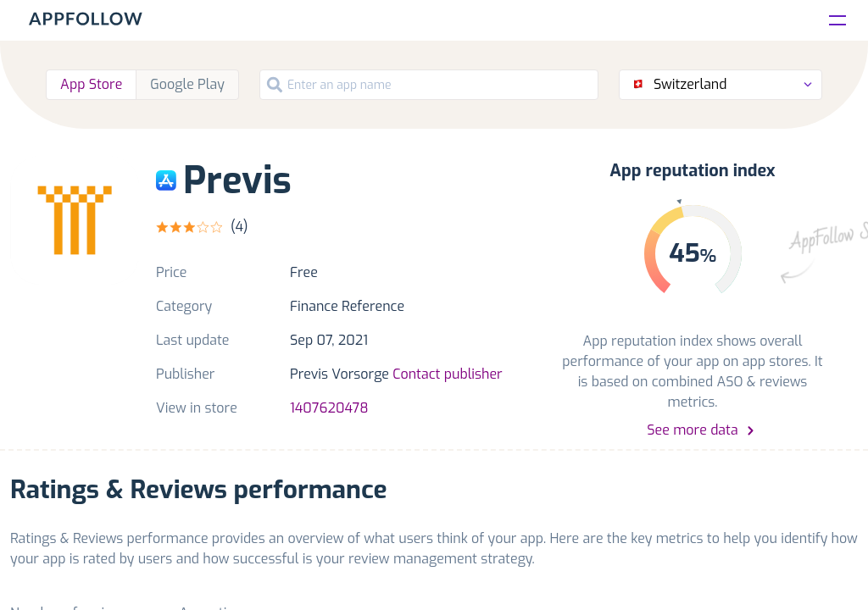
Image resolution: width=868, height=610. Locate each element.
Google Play (187, 84)
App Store (91, 84)
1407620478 (329, 408)
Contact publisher (447, 374)
